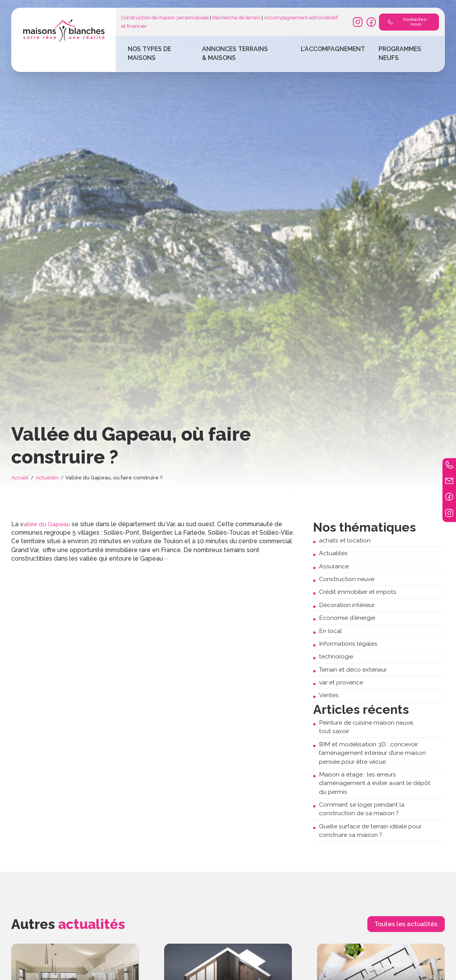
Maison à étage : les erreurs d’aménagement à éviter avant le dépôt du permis (375, 783)
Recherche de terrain (236, 18)
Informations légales (348, 644)
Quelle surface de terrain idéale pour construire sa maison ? (370, 830)
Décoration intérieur (347, 605)
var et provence (341, 682)
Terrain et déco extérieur (353, 670)
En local (330, 631)
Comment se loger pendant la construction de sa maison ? (362, 809)
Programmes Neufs (400, 53)
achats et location (345, 540)
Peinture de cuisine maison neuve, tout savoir (367, 727)
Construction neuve (347, 579)
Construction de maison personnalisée (165, 18)
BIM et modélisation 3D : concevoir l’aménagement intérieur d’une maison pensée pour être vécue (372, 753)
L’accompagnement (333, 49)
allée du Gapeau (47, 524)
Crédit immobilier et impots (358, 592)
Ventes (329, 695)
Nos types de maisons (149, 53)
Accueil (20, 478)
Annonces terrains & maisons (235, 53)
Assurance (334, 566)
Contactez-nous (406, 22)
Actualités (47, 478)
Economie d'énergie (347, 618)
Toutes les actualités (406, 924)
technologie (336, 656)
